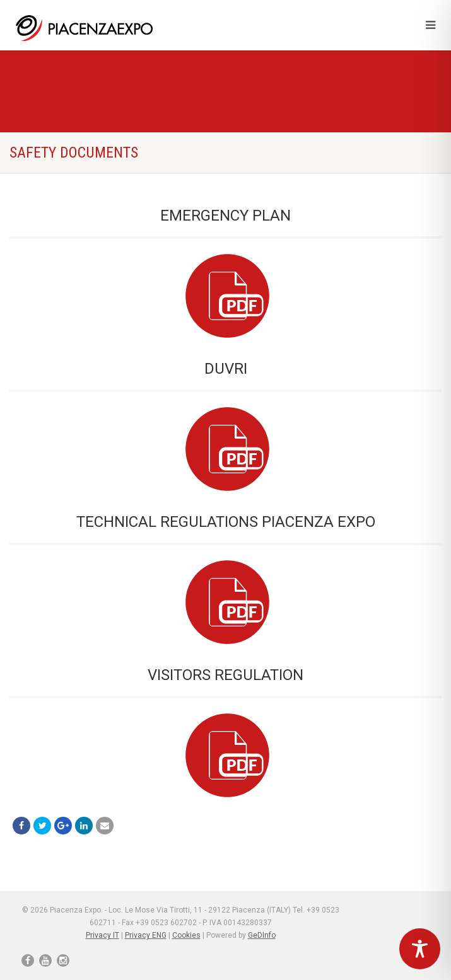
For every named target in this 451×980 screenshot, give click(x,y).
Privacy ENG (146, 935)
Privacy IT (102, 935)
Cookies (186, 935)
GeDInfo (262, 935)
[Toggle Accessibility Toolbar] (420, 949)
